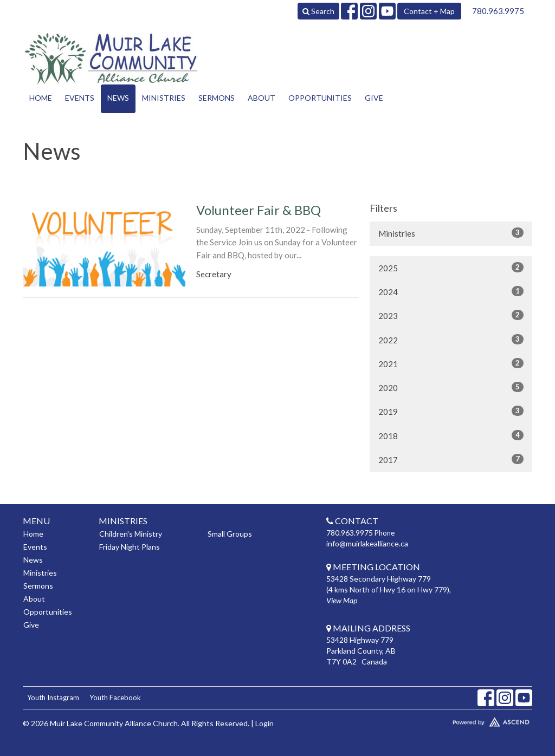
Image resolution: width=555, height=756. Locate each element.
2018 (451, 435)
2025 (451, 268)
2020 (451, 387)
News (118, 98)
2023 (451, 315)
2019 (451, 411)
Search (318, 11)
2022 (451, 340)
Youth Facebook (115, 698)
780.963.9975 (498, 11)
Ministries (164, 98)
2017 (451, 459)
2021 (451, 363)
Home (41, 98)
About (262, 98)
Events (80, 98)
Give (374, 98)
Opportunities (320, 98)
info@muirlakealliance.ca (367, 543)
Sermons (217, 98)
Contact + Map (429, 11)
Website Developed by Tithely (473, 720)
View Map (342, 600)
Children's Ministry (131, 534)
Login (264, 723)
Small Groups (230, 534)
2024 (451, 291)
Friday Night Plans (130, 547)
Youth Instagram (53, 698)
